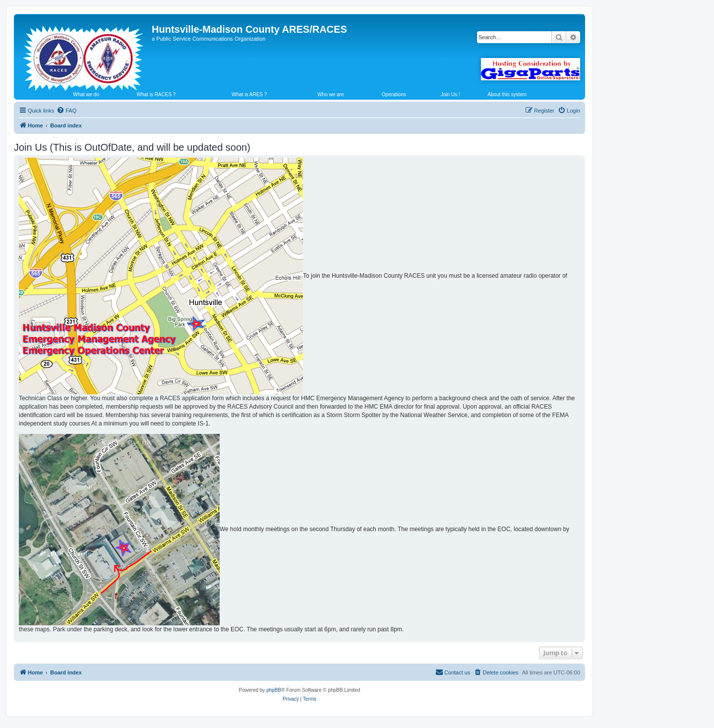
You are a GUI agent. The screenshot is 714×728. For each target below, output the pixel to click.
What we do (86, 94)
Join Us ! (450, 94)
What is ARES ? (249, 94)
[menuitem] (66, 111)
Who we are (330, 94)
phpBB (274, 690)
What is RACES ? (156, 94)
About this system (507, 94)
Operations (394, 94)
